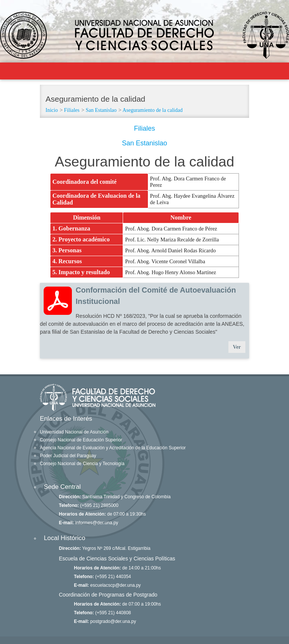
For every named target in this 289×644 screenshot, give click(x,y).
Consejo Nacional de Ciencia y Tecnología (82, 464)
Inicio (52, 110)
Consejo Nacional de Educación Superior (81, 440)
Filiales (72, 110)
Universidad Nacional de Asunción (74, 432)
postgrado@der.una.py (113, 621)
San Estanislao (101, 110)
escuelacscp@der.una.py (116, 585)
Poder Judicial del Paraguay (68, 456)
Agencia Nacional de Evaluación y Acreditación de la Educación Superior (113, 448)
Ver (237, 347)
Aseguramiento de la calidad (152, 110)
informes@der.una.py (97, 523)
